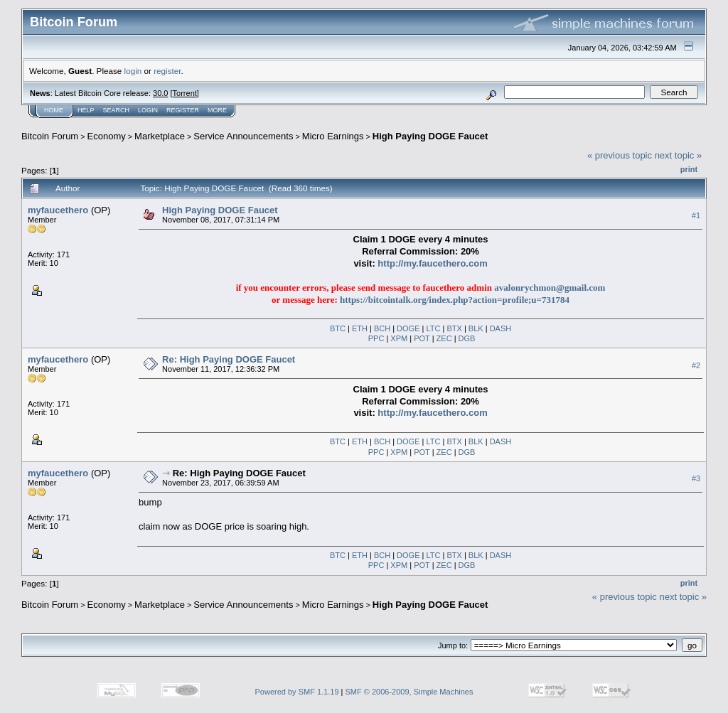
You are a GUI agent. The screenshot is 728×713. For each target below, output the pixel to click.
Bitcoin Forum (50, 136)
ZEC (444, 338)
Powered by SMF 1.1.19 (297, 692)
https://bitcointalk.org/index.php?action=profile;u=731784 (455, 300)
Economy (107, 136)
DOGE (408, 328)
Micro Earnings (333, 136)
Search (117, 110)
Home (54, 110)
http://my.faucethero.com (432, 413)
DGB (467, 338)
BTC (338, 328)
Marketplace (160, 136)
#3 (696, 479)
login (133, 71)
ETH (360, 328)
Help (86, 110)
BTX (454, 328)
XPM (399, 338)
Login (148, 110)
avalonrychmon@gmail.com (550, 288)
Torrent (185, 93)
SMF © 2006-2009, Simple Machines (409, 692)
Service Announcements (243, 136)
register (167, 71)
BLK (476, 328)
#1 (696, 215)
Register (183, 110)
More (217, 110)
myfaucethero (58, 210)
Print (689, 169)
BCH (382, 328)
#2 (696, 365)
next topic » (679, 155)
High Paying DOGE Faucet (430, 136)
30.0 (160, 93)
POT (422, 338)
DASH (501, 328)
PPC (376, 338)
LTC (434, 328)
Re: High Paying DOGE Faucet (229, 359)
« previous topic (620, 155)
